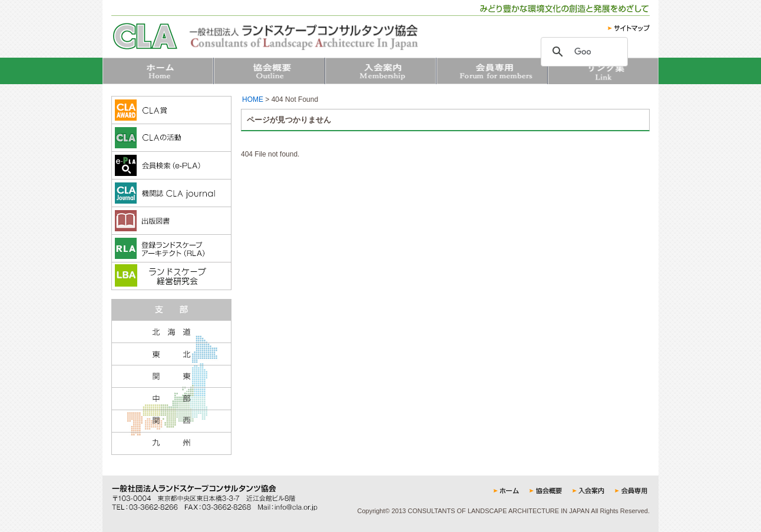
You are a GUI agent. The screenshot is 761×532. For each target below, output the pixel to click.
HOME (253, 99)
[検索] (583, 52)
